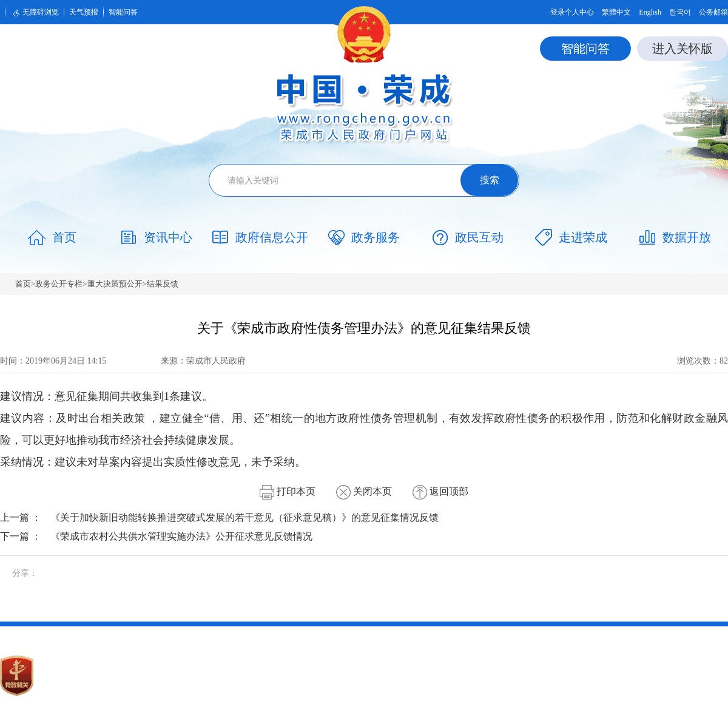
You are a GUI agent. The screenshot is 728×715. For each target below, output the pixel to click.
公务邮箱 (713, 12)
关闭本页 (364, 491)
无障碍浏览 (35, 13)
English (650, 12)
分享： (25, 573)
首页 (23, 284)
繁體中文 (616, 12)
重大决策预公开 (115, 284)
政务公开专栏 (59, 284)
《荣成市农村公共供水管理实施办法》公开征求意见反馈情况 (181, 536)
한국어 (680, 12)
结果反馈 (163, 284)
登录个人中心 (572, 12)
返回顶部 (440, 491)
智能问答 (123, 12)
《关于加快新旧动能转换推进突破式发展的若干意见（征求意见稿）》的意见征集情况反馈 (244, 517)
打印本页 (288, 491)
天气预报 (84, 12)
